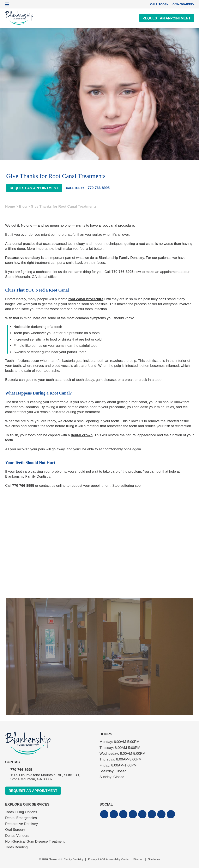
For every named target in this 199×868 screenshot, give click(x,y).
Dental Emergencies (21, 818)
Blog (23, 206)
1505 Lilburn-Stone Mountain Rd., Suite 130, (55, 777)
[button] (104, 814)
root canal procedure (86, 299)
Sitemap (138, 859)
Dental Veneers (17, 836)
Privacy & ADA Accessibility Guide (108, 859)
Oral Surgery (15, 830)
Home (10, 206)
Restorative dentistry (23, 258)
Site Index (154, 859)
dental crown (82, 435)
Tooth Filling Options (21, 812)
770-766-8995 (122, 272)
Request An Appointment (166, 18)
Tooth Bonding (16, 847)
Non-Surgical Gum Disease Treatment (35, 842)
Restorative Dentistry (22, 824)
